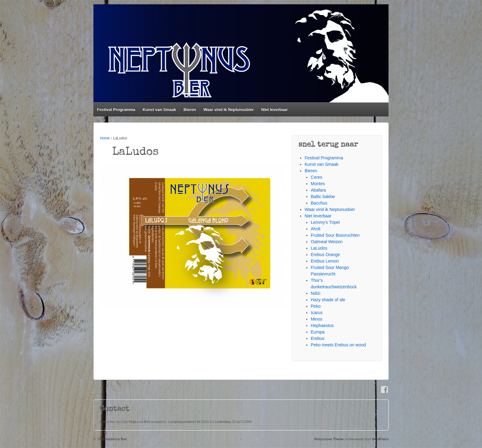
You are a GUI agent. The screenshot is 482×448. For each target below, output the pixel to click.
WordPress (380, 439)
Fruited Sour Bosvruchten (335, 235)
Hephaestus (322, 325)
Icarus (317, 313)
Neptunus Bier (116, 439)
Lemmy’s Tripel (325, 222)
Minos (316, 319)
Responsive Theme (329, 439)
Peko (316, 306)
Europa (318, 332)
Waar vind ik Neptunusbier (229, 109)
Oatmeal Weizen (327, 242)
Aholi (316, 229)
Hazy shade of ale (328, 300)
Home (105, 138)
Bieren (190, 109)
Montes (318, 184)
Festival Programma (116, 109)
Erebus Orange (325, 255)
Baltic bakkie (323, 197)
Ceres (316, 177)
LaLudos (319, 248)
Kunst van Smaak (159, 109)
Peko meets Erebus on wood (338, 345)
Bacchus (319, 203)
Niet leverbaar (275, 109)
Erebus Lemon (325, 261)
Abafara (318, 190)
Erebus (318, 338)
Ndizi (316, 293)
